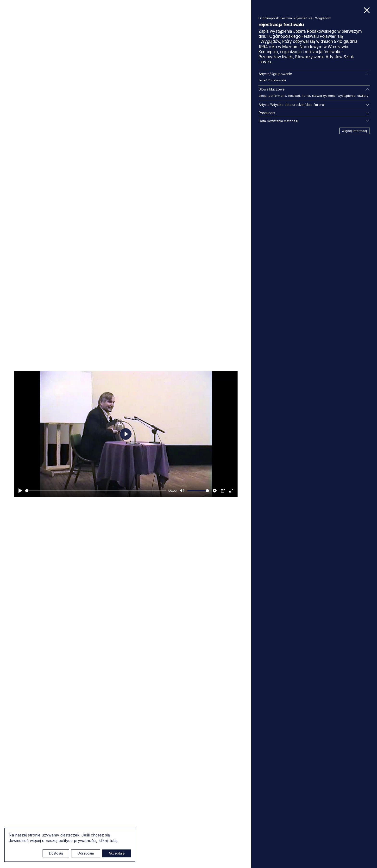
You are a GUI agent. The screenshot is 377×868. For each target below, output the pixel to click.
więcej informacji (355, 131)
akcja (263, 96)
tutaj (113, 841)
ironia (306, 96)
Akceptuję (117, 853)
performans (277, 96)
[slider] (96, 491)
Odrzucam (86, 853)
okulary (363, 96)
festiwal (294, 96)
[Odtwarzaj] (20, 491)
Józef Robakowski (272, 80)
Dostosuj (56, 853)
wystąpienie (346, 96)
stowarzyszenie (324, 96)
